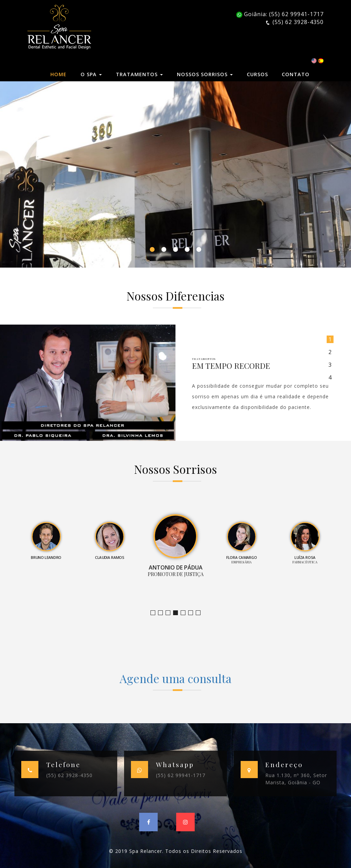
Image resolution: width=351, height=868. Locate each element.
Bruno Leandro (163, 613)
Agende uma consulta (175, 678)
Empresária (185, 613)
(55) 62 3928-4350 (69, 775)
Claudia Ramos (170, 613)
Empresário (200, 613)
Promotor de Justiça (178, 613)
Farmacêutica (193, 613)
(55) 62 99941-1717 (181, 775)
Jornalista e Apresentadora (155, 613)
